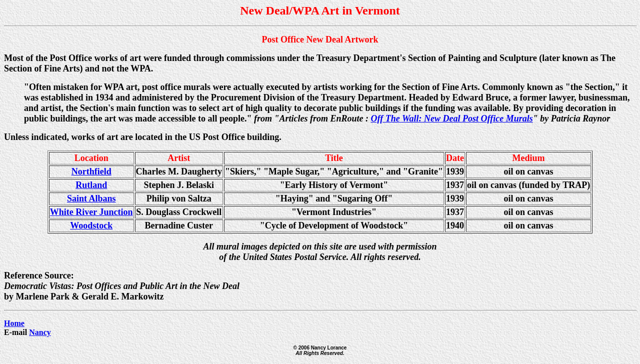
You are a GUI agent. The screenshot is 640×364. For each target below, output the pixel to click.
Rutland (91, 185)
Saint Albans (91, 198)
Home (14, 323)
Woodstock (91, 225)
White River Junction (91, 212)
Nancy (40, 332)
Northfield (91, 171)
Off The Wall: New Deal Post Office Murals (452, 118)
